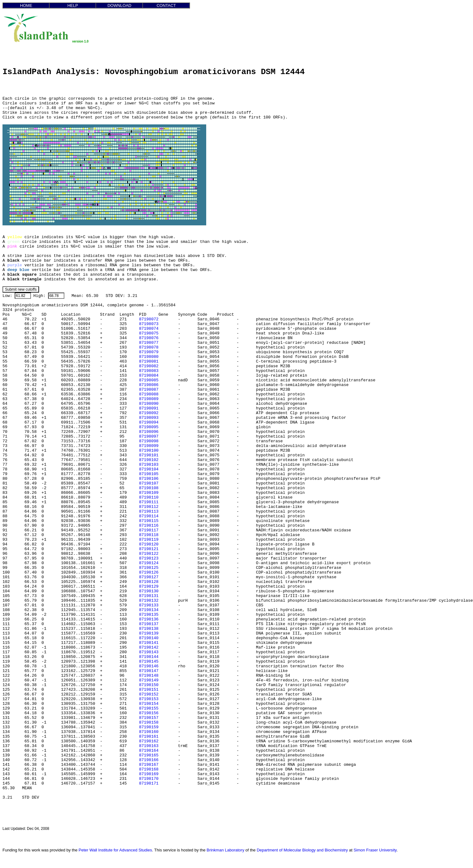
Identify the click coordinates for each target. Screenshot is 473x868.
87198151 (149, 690)
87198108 (149, 488)
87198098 (149, 441)
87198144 (149, 657)
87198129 (149, 587)
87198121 (149, 549)
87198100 (149, 451)
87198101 (149, 455)
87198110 (149, 497)
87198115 (149, 521)
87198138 (149, 629)
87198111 (149, 502)
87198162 (149, 741)
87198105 (149, 474)
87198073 (149, 324)
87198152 (149, 694)
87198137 (149, 624)
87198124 (149, 563)
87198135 (149, 615)
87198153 (149, 699)
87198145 (149, 662)
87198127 (149, 577)
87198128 (149, 582)
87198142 (149, 647)
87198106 (149, 479)
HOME (26, 5)
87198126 (149, 572)
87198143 (149, 652)
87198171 (149, 783)
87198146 (149, 666)
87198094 (149, 422)
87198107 (149, 483)
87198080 (149, 357)
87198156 (149, 713)
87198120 (149, 544)
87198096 (149, 432)
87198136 (149, 619)
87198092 (149, 413)
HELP (73, 5)
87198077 (149, 343)
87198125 (149, 568)
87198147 (149, 671)
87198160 (149, 732)
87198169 (149, 774)
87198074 (149, 329)
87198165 (149, 755)
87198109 (149, 493)
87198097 (149, 437)
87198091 (149, 408)
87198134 (149, 610)
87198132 (149, 601)
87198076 (149, 338)
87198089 (149, 399)
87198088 (149, 394)
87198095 (149, 427)
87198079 (149, 352)
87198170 (149, 779)
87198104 (149, 469)
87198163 (149, 746)
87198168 (149, 769)
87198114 (149, 516)
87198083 (149, 371)
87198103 (149, 465)
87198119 (149, 540)
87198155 (149, 708)
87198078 (149, 347)
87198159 (149, 727)
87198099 (149, 446)
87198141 (149, 643)
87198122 (149, 554)
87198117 (149, 530)
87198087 (149, 390)
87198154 (149, 704)
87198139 (149, 633)
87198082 (149, 366)
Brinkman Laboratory (225, 850)
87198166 (149, 760)
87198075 (149, 333)
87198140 (149, 638)
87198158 (149, 722)
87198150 (149, 685)
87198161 (149, 737)
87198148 (149, 676)
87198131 (149, 596)
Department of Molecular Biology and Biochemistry (302, 850)
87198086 (149, 385)
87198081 (149, 361)
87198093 (149, 418)
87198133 (149, 605)
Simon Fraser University (375, 850)
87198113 (149, 512)
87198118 (149, 535)
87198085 (149, 380)
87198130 (149, 591)
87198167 (149, 765)
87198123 (149, 558)
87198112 (149, 507)
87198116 (149, 526)
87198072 (149, 319)
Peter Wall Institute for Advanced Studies (115, 850)
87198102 (149, 460)
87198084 (149, 376)
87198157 (149, 718)
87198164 (149, 751)
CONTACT (166, 5)
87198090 (149, 404)
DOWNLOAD (119, 5)
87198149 (149, 680)
